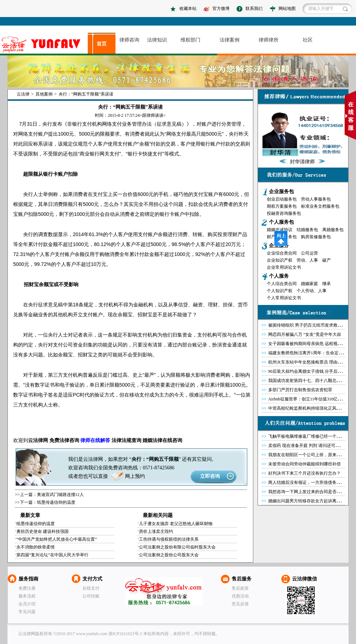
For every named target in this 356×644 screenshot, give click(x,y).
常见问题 (27, 612)
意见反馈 (240, 604)
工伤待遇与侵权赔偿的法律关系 (169, 539)
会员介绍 (27, 604)
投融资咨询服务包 (284, 213)
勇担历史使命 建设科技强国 (42, 531)
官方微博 (221, 9)
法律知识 (157, 40)
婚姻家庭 (309, 284)
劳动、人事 (307, 260)
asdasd (44, 44)
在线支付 (91, 588)
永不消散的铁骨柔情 (36, 547)
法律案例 (230, 40)
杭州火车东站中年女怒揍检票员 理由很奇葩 (309, 362)
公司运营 (309, 253)
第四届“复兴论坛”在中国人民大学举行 (52, 555)
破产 (327, 260)
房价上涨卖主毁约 (156, 531)
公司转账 (91, 596)
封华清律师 (302, 162)
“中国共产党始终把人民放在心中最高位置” (57, 539)
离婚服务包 (333, 230)
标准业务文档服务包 (320, 206)
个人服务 (279, 276)
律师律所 (269, 40)
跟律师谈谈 (153, 115)
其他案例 (44, 94)
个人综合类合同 (282, 284)
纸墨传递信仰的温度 (56, 502)
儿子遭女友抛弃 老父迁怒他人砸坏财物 (176, 524)
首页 (102, 44)
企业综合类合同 (282, 253)
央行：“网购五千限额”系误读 (86, 94)
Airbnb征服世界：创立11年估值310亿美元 (307, 399)
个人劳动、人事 (312, 291)
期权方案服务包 (282, 206)
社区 (308, 40)
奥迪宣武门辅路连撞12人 (60, 495)
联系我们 (254, 9)
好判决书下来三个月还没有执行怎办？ (304, 473)
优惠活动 (240, 596)
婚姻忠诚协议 (280, 230)
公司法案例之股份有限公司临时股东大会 (177, 547)
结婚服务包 (307, 230)
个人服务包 (281, 222)
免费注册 (27, 588)
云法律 (23, 94)
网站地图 (287, 9)
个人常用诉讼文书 (284, 298)
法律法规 (122, 440)
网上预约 (135, 476)
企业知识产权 (280, 260)
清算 (157, 345)
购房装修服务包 (316, 237)
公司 (68, 345)
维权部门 (190, 40)
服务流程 (27, 596)
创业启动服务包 (282, 199)
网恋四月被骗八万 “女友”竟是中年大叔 (305, 334)
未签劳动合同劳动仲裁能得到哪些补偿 (304, 464)
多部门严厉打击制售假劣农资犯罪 (300, 390)
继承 (327, 284)
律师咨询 (129, 40)
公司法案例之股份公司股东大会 (169, 555)
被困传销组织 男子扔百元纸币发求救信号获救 (311, 325)
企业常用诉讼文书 (284, 267)
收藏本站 (188, 9)
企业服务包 (281, 192)
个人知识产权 (280, 291)
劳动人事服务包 (316, 199)
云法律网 (164, 591)
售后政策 (240, 588)
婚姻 (147, 440)
